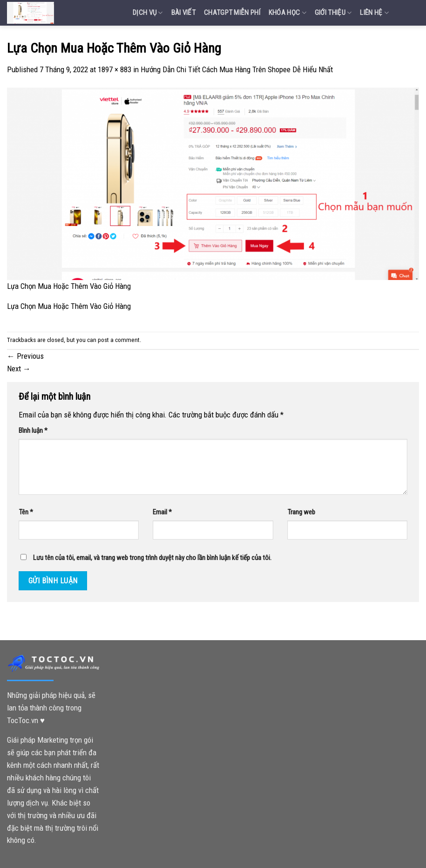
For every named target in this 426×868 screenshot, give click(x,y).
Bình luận (33, 431)
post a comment (119, 340)
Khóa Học (287, 13)
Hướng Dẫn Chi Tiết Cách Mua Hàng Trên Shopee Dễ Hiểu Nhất (237, 69)
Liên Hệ (374, 13)
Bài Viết (183, 13)
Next (19, 369)
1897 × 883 (115, 69)
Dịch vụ (148, 13)
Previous (25, 356)
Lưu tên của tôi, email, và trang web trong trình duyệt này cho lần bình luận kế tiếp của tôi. (152, 558)
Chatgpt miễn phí (232, 13)
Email (162, 512)
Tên (26, 512)
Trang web (301, 512)
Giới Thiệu (333, 13)
